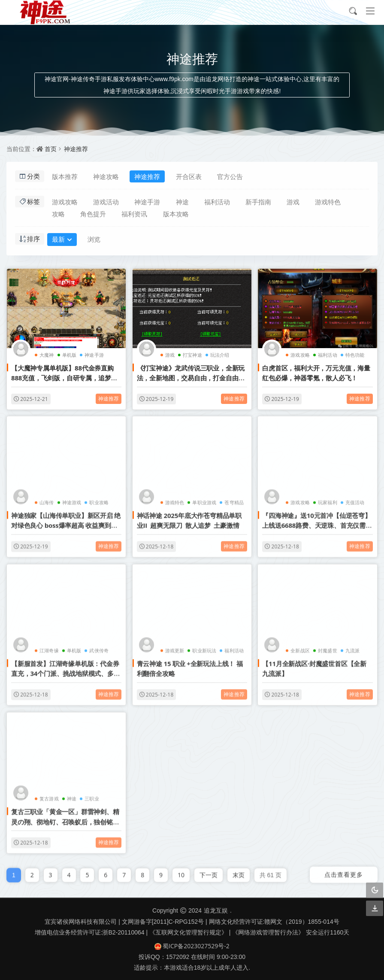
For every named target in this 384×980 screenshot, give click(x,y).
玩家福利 (328, 499)
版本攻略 (176, 214)
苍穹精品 (234, 499)
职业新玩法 (204, 647)
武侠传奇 (99, 647)
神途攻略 (106, 176)
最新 (62, 240)
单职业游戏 (204, 499)
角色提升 (93, 214)
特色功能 (355, 355)
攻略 (58, 214)
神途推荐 (76, 149)
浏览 (94, 239)
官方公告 (230, 176)
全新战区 (300, 647)
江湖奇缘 (49, 647)
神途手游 (147, 202)
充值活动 (355, 499)
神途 (182, 202)
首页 (51, 149)
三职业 (92, 795)
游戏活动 (106, 202)
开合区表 (189, 176)
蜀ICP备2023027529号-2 (192, 946)
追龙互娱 (216, 910)
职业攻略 (99, 499)
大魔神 (47, 355)
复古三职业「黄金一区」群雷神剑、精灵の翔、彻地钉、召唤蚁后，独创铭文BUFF (65, 818)
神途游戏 (72, 499)
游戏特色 (328, 202)
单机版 (70, 355)
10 (181, 871)
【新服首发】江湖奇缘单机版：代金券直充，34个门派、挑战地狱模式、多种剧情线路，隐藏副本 (66, 670)
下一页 (209, 871)
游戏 (293, 202)
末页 (239, 871)
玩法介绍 (220, 355)
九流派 (353, 647)
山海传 (47, 499)
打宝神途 (192, 355)
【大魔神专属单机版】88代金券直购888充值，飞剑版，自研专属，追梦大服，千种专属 (64, 378)
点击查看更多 (344, 871)
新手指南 (258, 202)
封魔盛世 (328, 647)
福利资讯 (134, 214)
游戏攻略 (65, 202)
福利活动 (217, 202)
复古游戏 (49, 795)
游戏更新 (175, 647)
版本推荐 (65, 176)
